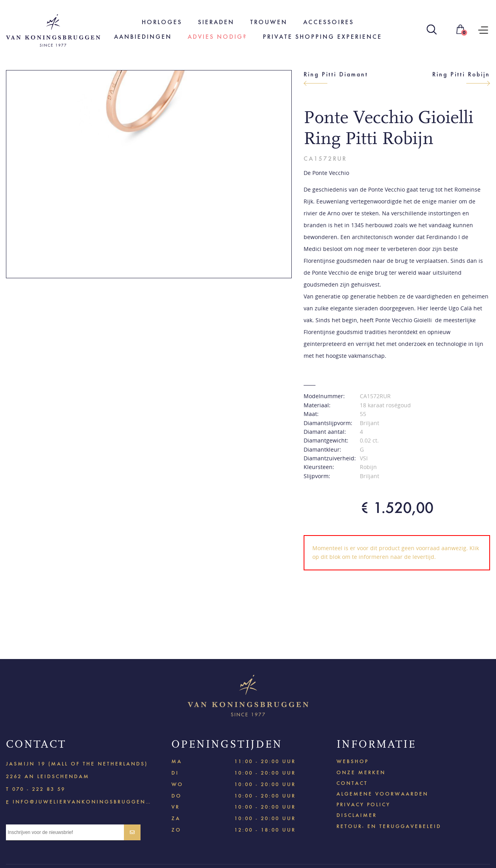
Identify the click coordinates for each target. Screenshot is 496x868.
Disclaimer (357, 815)
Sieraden (216, 22)
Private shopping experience (322, 37)
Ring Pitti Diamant (336, 74)
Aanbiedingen (143, 37)
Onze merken (361, 772)
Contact (352, 783)
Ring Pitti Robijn (461, 74)
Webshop (353, 761)
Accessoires (329, 22)
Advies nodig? (217, 37)
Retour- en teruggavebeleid (389, 826)
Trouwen (269, 22)
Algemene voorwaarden (382, 794)
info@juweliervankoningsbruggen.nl (82, 801)
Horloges (162, 22)
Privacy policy (363, 804)
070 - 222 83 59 (39, 789)
